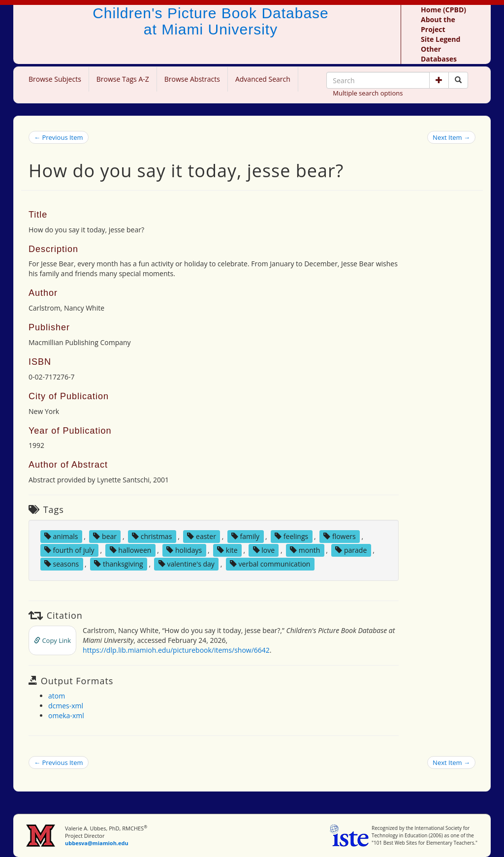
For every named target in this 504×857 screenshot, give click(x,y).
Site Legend (441, 39)
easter (202, 536)
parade (351, 550)
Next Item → (451, 137)
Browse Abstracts (192, 79)
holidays (184, 550)
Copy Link (52, 640)
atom (57, 696)
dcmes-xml (66, 706)
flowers (339, 536)
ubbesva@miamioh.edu (97, 843)
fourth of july (69, 550)
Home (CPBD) (443, 10)
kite (227, 550)
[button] (439, 80)
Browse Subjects (55, 79)
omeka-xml (66, 715)
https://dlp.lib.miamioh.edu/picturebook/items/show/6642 (176, 650)
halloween (131, 550)
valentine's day (187, 564)
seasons (62, 564)
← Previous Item (59, 137)
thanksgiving (118, 564)
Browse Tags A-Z (123, 79)
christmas (152, 536)
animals (61, 536)
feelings (291, 536)
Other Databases (439, 54)
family (245, 536)
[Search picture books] (458, 80)
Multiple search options (368, 93)
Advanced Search (263, 79)
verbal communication (270, 564)
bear (105, 536)
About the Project (438, 24)
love (264, 550)
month (305, 550)
